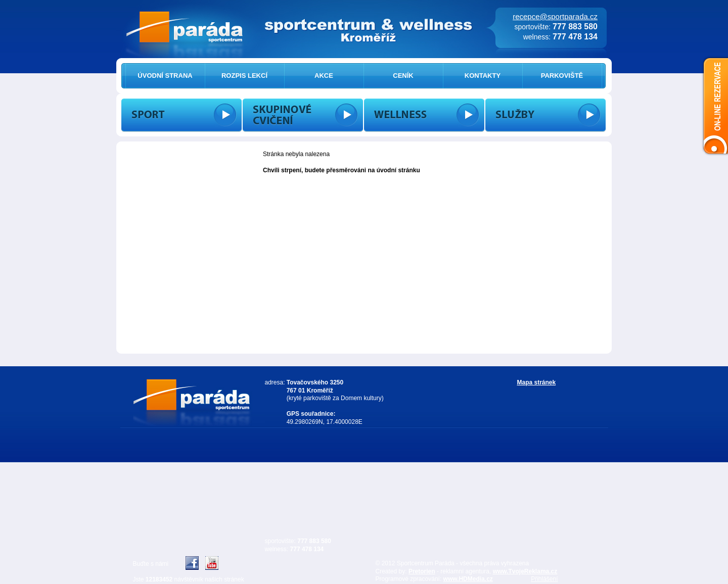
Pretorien (422, 571)
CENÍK (403, 76)
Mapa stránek (537, 382)
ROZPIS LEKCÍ (244, 76)
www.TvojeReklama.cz (525, 571)
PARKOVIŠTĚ (562, 76)
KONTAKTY (483, 76)
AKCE (324, 76)
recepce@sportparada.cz (555, 16)
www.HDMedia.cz (468, 579)
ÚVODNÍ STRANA (165, 76)
